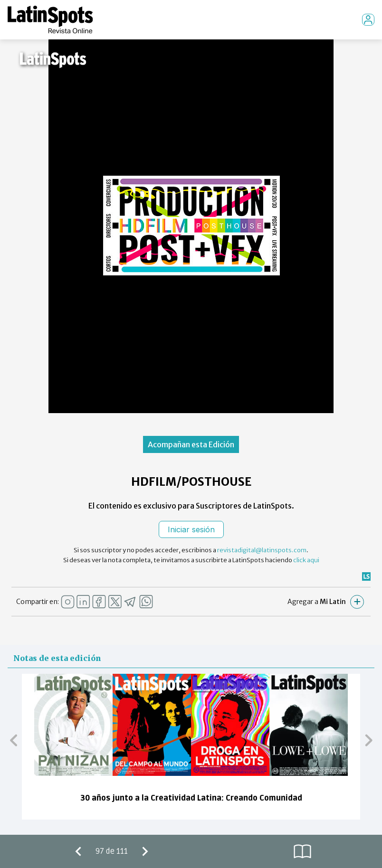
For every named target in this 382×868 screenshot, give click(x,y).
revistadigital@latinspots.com (262, 550)
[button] (14, 740)
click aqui (306, 560)
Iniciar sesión (191, 529)
